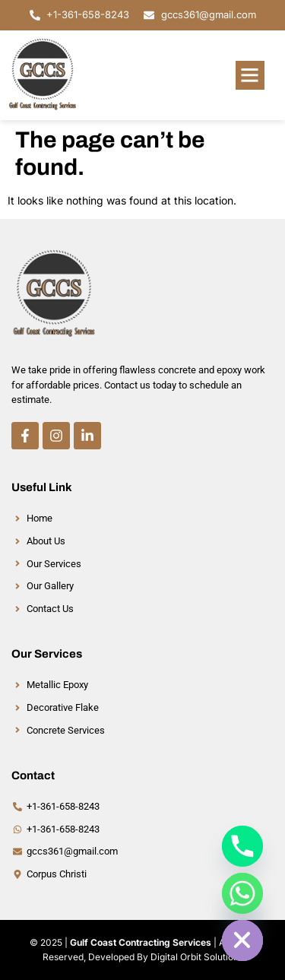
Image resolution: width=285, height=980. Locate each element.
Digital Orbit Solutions (197, 957)
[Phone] (242, 846)
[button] (250, 75)
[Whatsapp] (242, 893)
